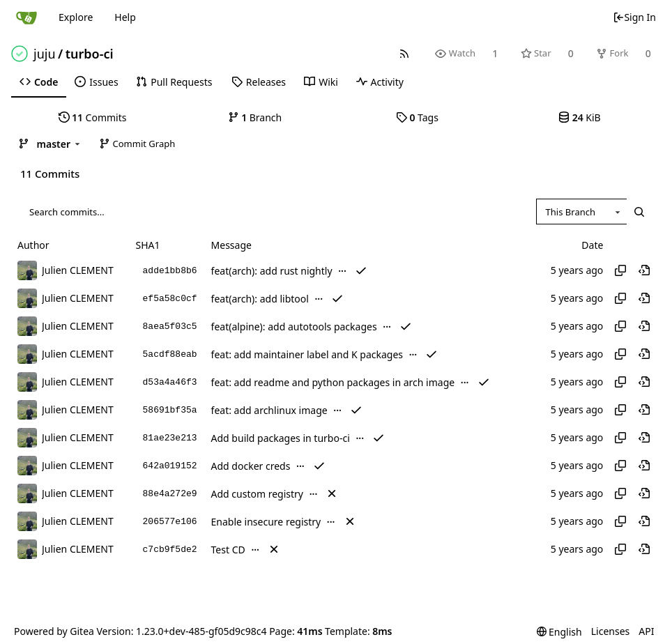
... (342, 270)
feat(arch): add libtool (260, 299)
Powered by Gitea (54, 631)
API (646, 631)
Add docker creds (251, 466)
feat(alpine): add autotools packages (294, 327)
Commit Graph (137, 144)
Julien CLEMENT (78, 270)
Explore (76, 17)
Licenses (611, 631)
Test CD (228, 550)
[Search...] (639, 212)
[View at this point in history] (644, 270)
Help (125, 17)
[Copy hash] (620, 270)
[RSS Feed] (405, 53)
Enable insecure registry (266, 522)
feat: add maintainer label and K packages (307, 354)
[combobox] (581, 212)
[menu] (559, 632)
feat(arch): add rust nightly (272, 271)
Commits (93, 117)
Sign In (634, 17)
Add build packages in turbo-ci (281, 438)
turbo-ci (90, 54)
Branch (255, 117)
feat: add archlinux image (269, 410)
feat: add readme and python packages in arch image (333, 382)
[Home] (26, 17)
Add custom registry (257, 494)
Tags (417, 117)
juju (45, 54)
